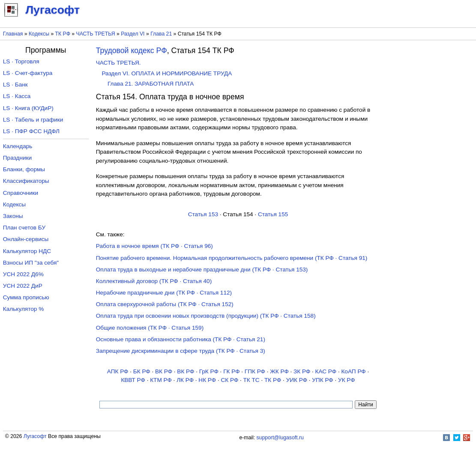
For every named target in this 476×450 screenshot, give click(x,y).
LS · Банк (15, 85)
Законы (13, 216)
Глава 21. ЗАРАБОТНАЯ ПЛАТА (151, 84)
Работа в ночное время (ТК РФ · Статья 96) (154, 246)
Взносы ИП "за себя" (31, 263)
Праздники (17, 158)
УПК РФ (322, 380)
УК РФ (347, 380)
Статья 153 (203, 214)
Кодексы (39, 34)
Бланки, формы (24, 169)
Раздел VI (133, 34)
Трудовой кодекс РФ (132, 51)
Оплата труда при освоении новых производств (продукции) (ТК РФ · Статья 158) (206, 316)
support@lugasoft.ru (280, 438)
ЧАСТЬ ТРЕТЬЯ (96, 34)
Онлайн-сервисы (26, 239)
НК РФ (207, 380)
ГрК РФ (209, 371)
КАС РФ (326, 371)
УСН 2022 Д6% (23, 274)
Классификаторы (26, 181)
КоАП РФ (353, 371)
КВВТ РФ (133, 380)
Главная (13, 34)
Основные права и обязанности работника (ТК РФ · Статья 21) (181, 339)
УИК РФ (297, 380)
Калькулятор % (23, 309)
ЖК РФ (279, 371)
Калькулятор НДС (27, 251)
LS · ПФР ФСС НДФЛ (31, 131)
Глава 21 (161, 34)
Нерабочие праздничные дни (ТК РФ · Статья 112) (164, 293)
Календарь (18, 146)
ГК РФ (231, 371)
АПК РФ (118, 371)
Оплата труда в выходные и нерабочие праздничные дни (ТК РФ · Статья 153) (202, 270)
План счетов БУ (24, 228)
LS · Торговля (21, 61)
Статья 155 (273, 214)
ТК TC (251, 380)
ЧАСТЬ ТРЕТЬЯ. (118, 63)
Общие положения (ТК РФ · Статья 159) (150, 328)
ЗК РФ (302, 371)
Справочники (21, 193)
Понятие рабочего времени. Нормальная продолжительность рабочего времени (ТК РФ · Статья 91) (232, 258)
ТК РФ (63, 34)
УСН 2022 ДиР (23, 286)
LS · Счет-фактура (28, 73)
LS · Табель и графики (33, 120)
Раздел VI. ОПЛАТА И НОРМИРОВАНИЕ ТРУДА (167, 73)
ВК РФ (164, 371)
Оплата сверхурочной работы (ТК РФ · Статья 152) (165, 304)
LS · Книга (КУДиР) (28, 108)
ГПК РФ (255, 371)
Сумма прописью (26, 297)
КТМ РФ (161, 380)
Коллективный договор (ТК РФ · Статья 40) (154, 281)
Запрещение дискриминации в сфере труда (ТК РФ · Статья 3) (181, 351)
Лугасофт (35, 436)
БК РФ (142, 371)
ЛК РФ (185, 380)
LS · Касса (17, 96)
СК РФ (229, 380)
